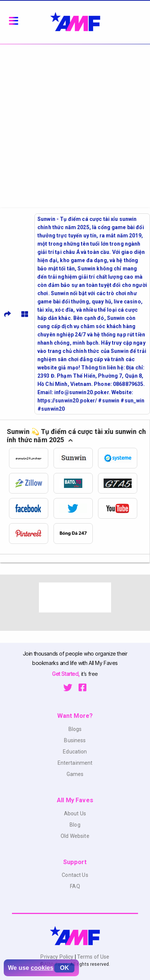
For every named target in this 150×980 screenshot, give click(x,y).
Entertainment (75, 763)
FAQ (75, 886)
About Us (75, 813)
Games (75, 774)
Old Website (75, 836)
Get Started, (66, 674)
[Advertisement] (75, 123)
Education (75, 752)
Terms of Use (93, 957)
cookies (42, 968)
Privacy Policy (57, 957)
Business (75, 740)
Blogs (75, 729)
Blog (75, 825)
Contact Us (75, 875)
